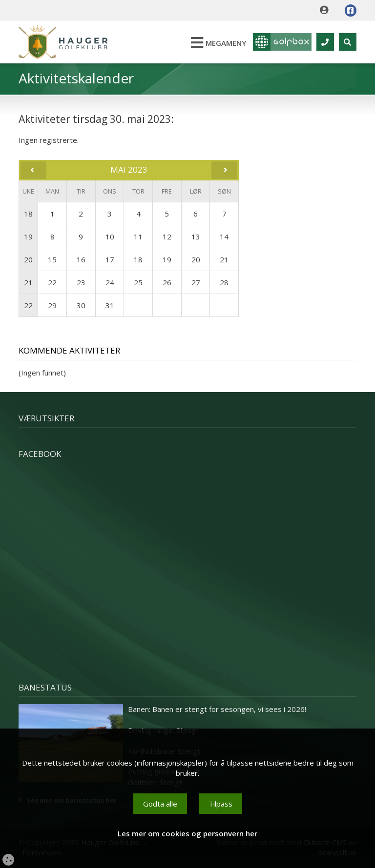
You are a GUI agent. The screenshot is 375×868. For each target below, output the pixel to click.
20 (28, 259)
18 (28, 214)
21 (28, 282)
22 (28, 305)
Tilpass (220, 804)
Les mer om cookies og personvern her (187, 833)
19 (28, 237)
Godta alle (160, 804)
